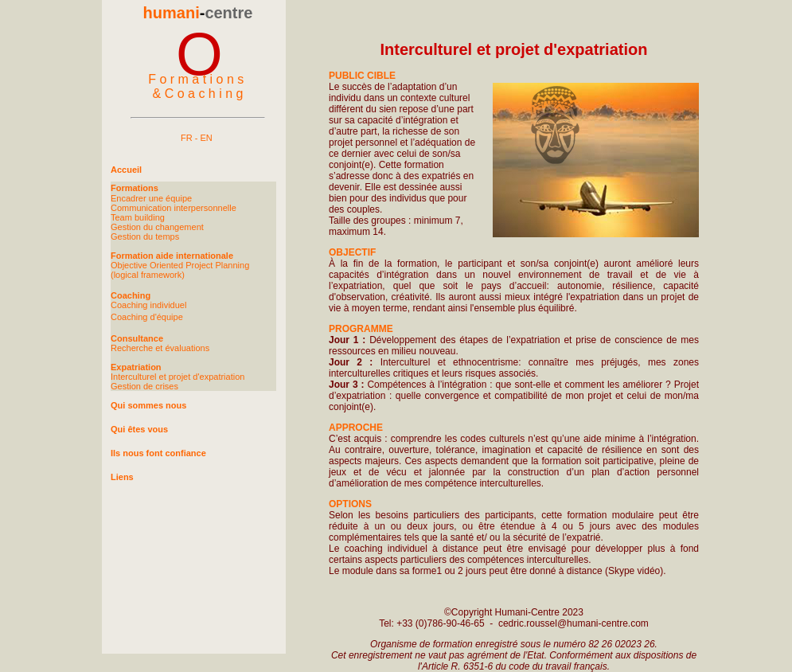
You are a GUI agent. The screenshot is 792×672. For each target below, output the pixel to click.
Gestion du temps (145, 236)
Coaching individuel (148, 305)
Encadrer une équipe (151, 198)
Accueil (126, 170)
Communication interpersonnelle (174, 208)
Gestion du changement (157, 227)
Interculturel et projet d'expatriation (178, 377)
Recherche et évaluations (160, 348)
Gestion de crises (144, 386)
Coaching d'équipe (147, 317)
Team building (138, 217)
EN (206, 138)
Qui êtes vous (139, 429)
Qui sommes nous (148, 405)
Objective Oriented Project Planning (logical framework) (180, 270)
